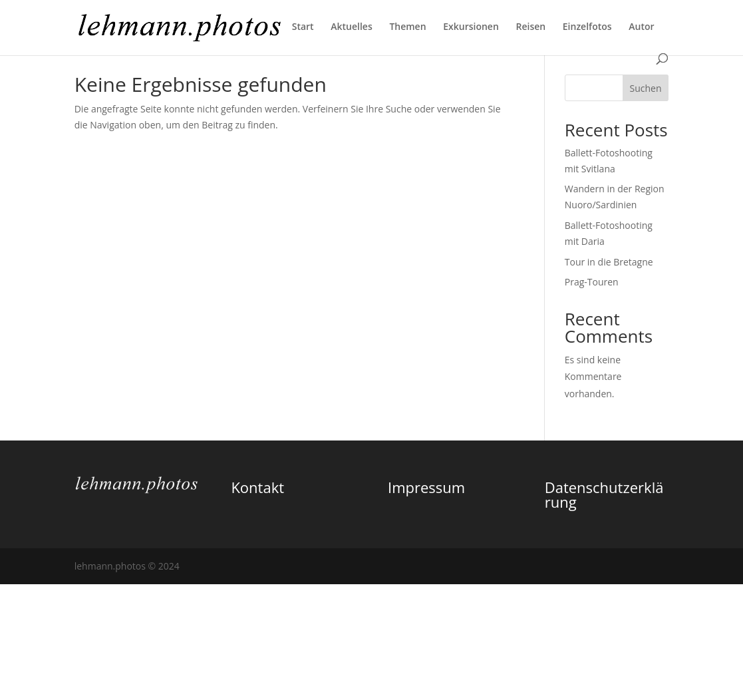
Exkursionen (471, 27)
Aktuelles (351, 27)
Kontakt (257, 487)
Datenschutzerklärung (604, 494)
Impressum (426, 487)
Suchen (645, 88)
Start (303, 27)
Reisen (530, 27)
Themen (407, 27)
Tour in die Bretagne (609, 262)
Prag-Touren (592, 282)
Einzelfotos (587, 27)
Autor (641, 27)
